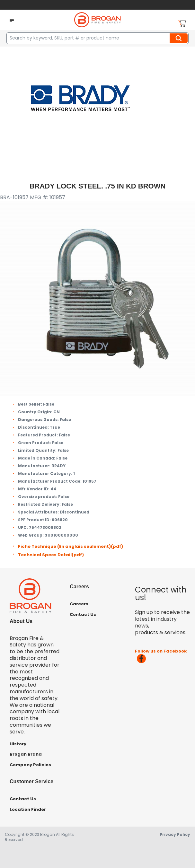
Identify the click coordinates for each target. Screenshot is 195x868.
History (18, 744)
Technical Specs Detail (51, 555)
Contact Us (83, 614)
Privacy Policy (175, 834)
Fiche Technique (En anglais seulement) (71, 546)
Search (180, 38)
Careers (79, 604)
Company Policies (30, 765)
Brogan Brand (26, 754)
